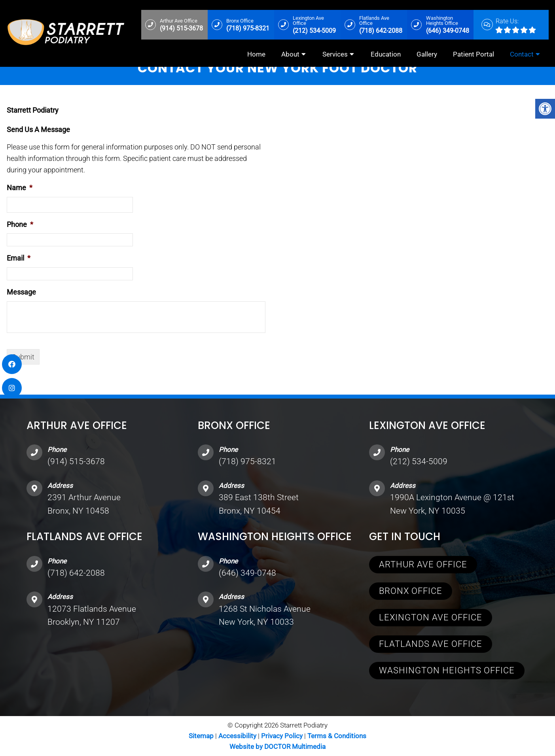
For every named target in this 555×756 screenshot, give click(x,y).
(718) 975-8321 (247, 461)
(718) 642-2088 (76, 573)
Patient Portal (474, 54)
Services (335, 54)
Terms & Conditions (337, 736)
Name (20, 188)
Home (256, 54)
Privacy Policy (283, 736)
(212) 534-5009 (419, 461)
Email (19, 258)
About (290, 54)
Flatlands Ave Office (431, 644)
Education (386, 54)
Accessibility (237, 736)
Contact (522, 54)
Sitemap (201, 736)
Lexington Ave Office (431, 617)
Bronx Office (411, 591)
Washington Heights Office (447, 670)
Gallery (427, 54)
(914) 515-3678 (76, 461)
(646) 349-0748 (247, 573)
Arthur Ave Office (423, 564)
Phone (20, 224)
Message (21, 292)
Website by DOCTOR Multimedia (277, 747)
